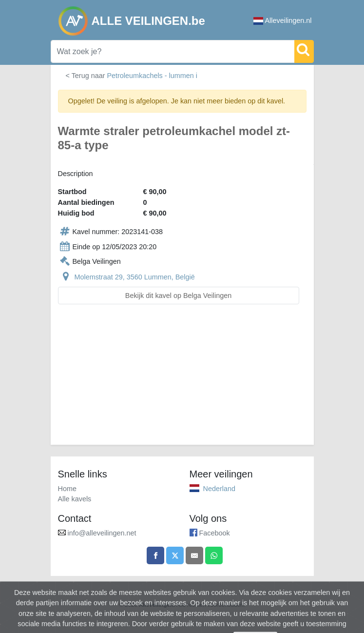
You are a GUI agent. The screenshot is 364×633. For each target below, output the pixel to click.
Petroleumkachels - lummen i (152, 76)
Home (67, 489)
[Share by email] (194, 555)
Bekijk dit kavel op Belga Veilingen (178, 296)
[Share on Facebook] (155, 555)
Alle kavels (75, 499)
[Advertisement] (182, 380)
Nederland (219, 489)
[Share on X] (175, 555)
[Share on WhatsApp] (214, 555)
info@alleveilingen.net (102, 533)
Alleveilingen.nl (283, 21)
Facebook (215, 533)
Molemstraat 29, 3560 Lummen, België (135, 277)
